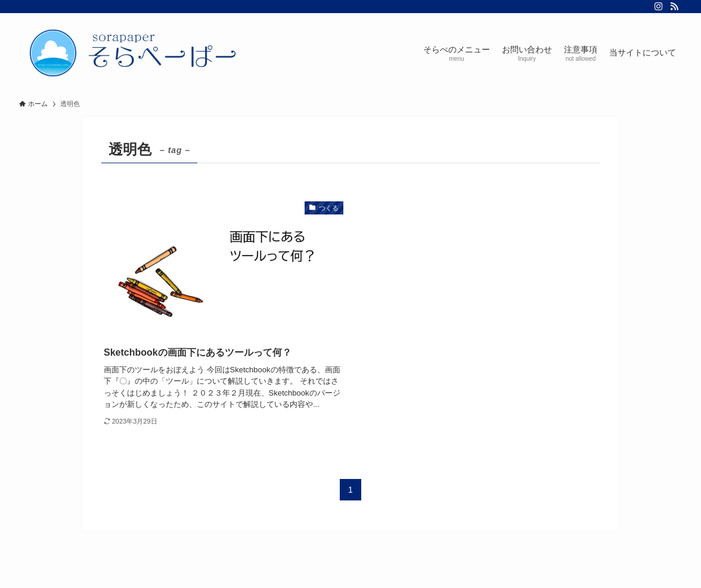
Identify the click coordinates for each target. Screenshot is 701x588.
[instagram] (659, 7)
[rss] (674, 7)
